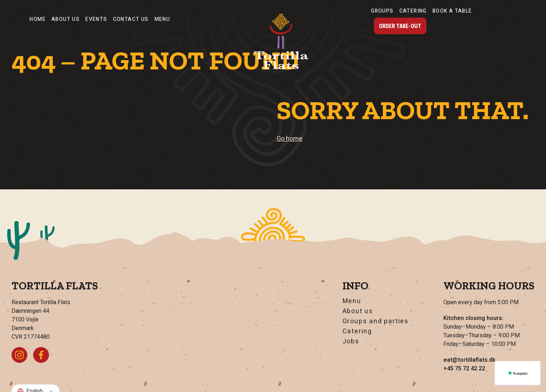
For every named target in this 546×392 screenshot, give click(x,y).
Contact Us (131, 19)
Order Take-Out (400, 26)
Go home (290, 139)
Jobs (351, 342)
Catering (413, 11)
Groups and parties (376, 321)
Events (96, 19)
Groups (382, 11)
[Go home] (281, 41)
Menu (162, 19)
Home (38, 19)
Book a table (452, 11)
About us (66, 19)
